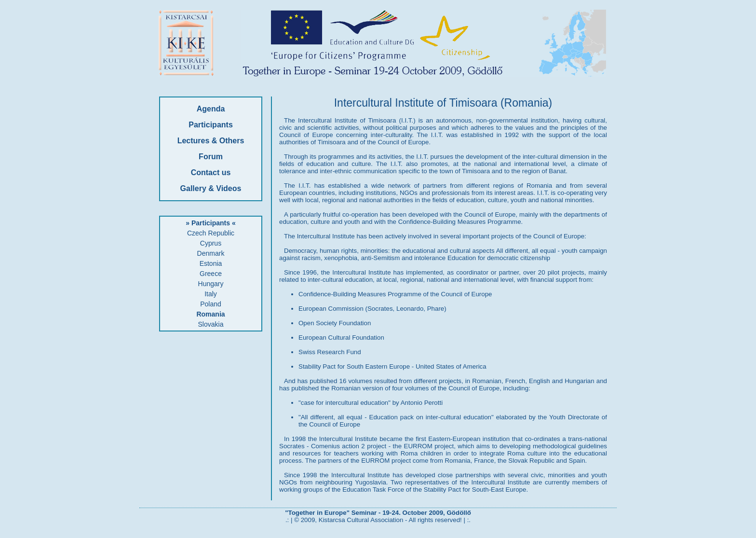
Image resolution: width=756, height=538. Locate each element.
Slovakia (211, 324)
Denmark (211, 253)
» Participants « (211, 223)
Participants (211, 125)
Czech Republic (211, 233)
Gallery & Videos (211, 188)
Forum (211, 157)
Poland (211, 304)
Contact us (211, 172)
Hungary (211, 284)
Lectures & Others (211, 141)
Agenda (211, 109)
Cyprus (211, 243)
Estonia (211, 263)
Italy (211, 294)
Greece (211, 274)
